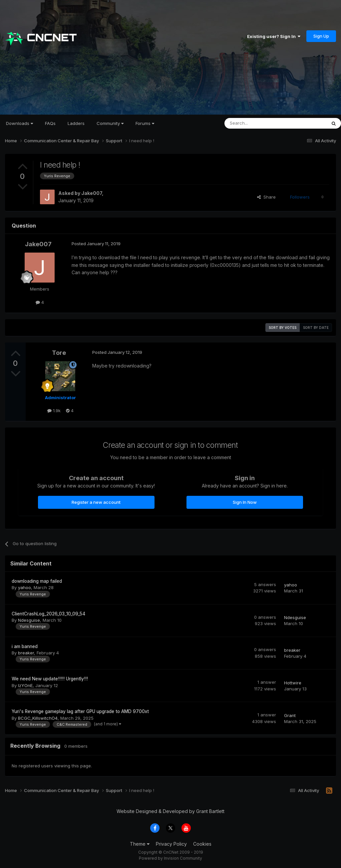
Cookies (202, 844)
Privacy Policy (171, 844)
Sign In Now (245, 502)
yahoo (24, 587)
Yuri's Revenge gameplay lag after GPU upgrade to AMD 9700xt (80, 711)
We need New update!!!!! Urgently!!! (50, 679)
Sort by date (316, 328)
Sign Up (321, 36)
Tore (59, 353)
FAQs (50, 123)
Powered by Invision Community (170, 858)
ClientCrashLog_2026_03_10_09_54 (48, 614)
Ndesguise (29, 620)
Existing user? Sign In (274, 36)
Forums (145, 123)
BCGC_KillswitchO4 (38, 718)
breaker (26, 653)
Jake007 (92, 193)
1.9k (54, 411)
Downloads (19, 123)
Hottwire (293, 683)
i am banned (25, 646)
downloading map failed (37, 581)
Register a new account (96, 502)
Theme (140, 844)
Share (266, 197)
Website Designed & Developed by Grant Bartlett (170, 811)
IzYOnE (25, 685)
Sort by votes (283, 328)
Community (110, 123)
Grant (290, 715)
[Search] (258, 123)
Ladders (76, 123)
